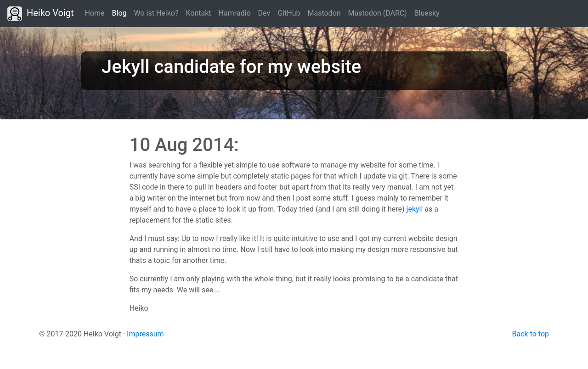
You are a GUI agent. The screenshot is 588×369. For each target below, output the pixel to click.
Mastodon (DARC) (378, 13)
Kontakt (199, 13)
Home (95, 13)
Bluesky (427, 13)
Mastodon (324, 13)
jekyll (415, 209)
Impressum (145, 334)
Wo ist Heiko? (156, 13)
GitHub (289, 13)
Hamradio (235, 13)
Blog (121, 13)
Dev (264, 13)
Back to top (531, 334)
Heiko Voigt (41, 14)
